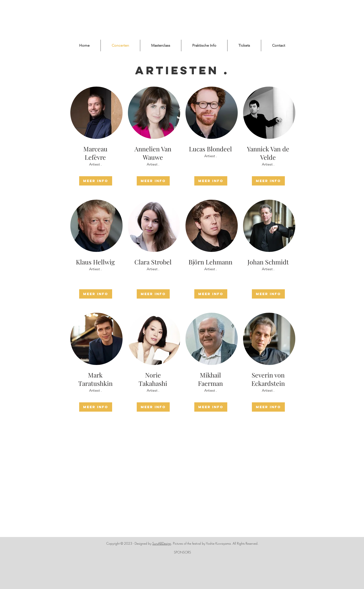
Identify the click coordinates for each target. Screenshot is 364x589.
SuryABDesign (162, 543)
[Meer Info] (96, 181)
